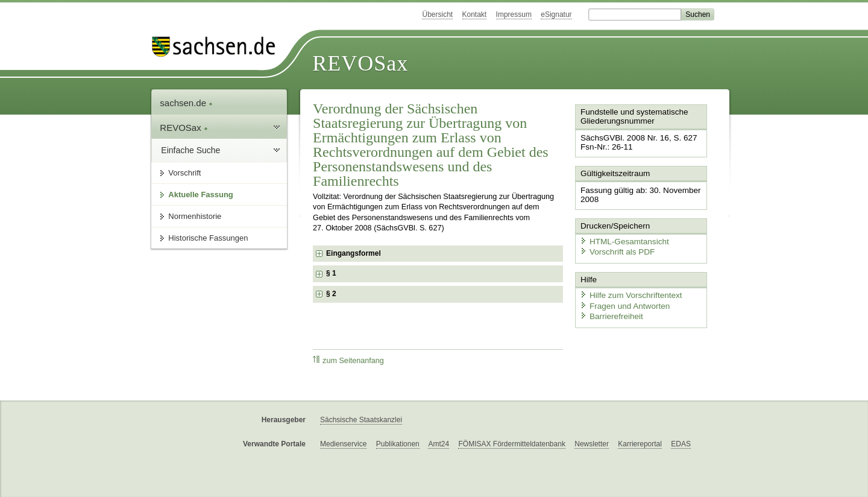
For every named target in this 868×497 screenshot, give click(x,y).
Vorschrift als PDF (615, 249)
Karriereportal (640, 444)
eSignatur (556, 14)
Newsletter (592, 444)
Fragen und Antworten (622, 301)
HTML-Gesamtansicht (621, 239)
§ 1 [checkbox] (332, 273)
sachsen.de (186, 103)
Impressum (514, 14)
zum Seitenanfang (348, 360)
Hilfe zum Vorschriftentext (628, 291)
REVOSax (360, 63)
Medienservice (343, 444)
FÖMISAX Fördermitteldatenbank (511, 444)
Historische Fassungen (208, 238)
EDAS (681, 444)
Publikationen (398, 444)
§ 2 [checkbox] (332, 294)
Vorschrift (184, 173)
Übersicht (437, 14)
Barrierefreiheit (609, 312)
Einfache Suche (190, 150)
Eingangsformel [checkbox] (354, 253)
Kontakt (475, 14)
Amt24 (439, 444)
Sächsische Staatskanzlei (361, 420)
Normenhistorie (195, 216)
